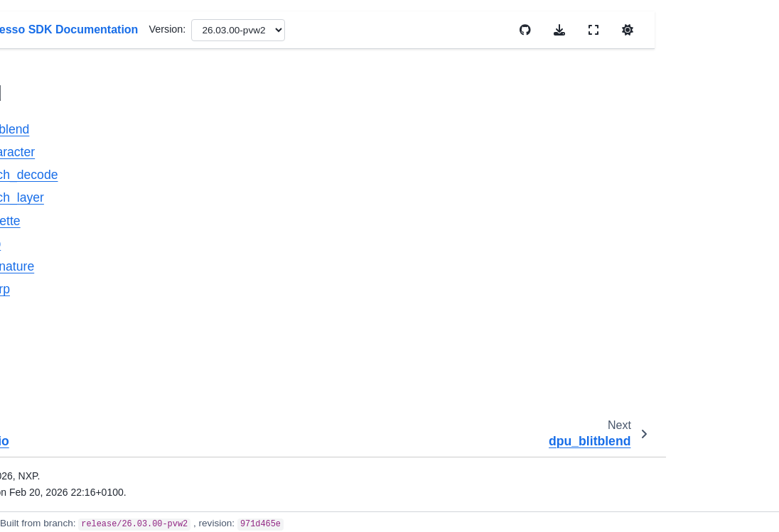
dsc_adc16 (66, 409)
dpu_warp (75, 319)
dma (51, 71)
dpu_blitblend (83, 161)
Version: (436, 29)
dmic (52, 116)
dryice (55, 364)
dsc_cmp (62, 455)
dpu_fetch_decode (95, 207)
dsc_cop (60, 477)
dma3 (54, 94)
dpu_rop (71, 274)
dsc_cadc (63, 432)
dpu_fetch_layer (89, 229)
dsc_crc (59, 499)
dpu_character (85, 184)
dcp (49, 48)
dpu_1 (55, 342)
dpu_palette (79, 251)
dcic (50, 26)
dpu (50, 139)
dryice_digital (71, 387)
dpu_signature (85, 297)
